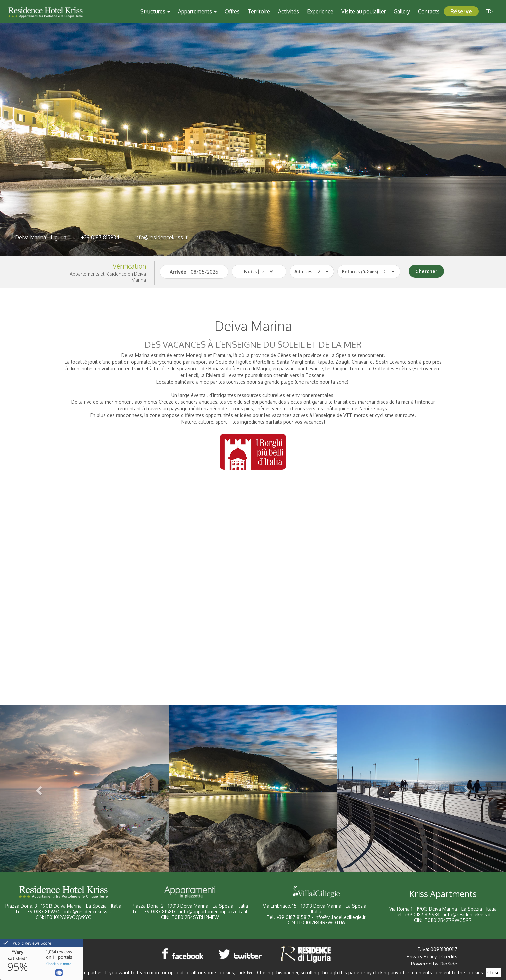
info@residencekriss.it (161, 237)
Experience (320, 11)
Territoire (259, 11)
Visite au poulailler (363, 11)
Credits (449, 956)
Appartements (197, 11)
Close (493, 972)
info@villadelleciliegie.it (340, 917)
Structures (155, 11)
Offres (232, 11)
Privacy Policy (422, 956)
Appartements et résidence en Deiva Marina (108, 277)
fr (490, 11)
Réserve (461, 11)
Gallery (402, 11)
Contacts (429, 11)
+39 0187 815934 (100, 237)
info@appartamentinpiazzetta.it (214, 911)
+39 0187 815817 (159, 911)
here (251, 973)
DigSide (448, 964)
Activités (289, 11)
